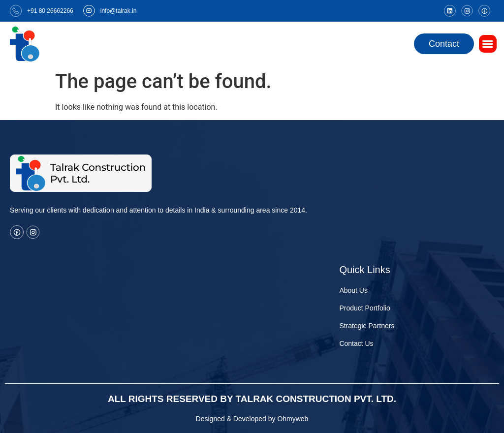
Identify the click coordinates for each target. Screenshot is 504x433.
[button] (488, 44)
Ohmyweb (293, 419)
